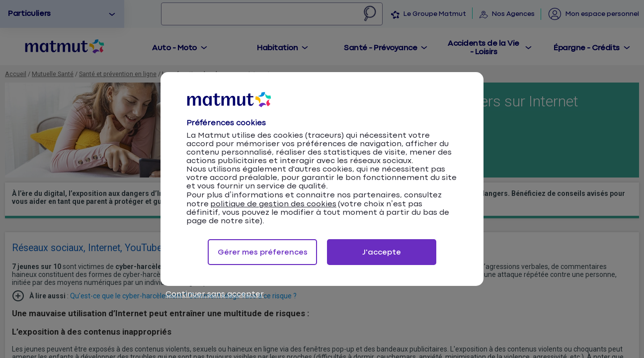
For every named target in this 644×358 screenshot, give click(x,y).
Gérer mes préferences (263, 252)
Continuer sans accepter (215, 294)
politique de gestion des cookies (273, 204)
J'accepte (382, 252)
